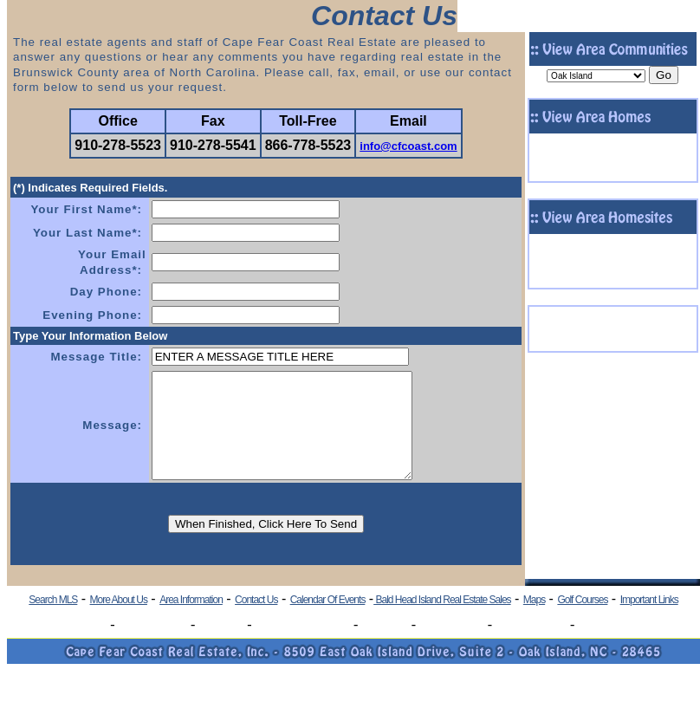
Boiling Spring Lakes (303, 647)
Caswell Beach (153, 647)
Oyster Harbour (531, 647)
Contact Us (256, 621)
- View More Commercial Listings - (612, 346)
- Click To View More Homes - (612, 176)
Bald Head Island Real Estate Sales (442, 621)
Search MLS (53, 621)
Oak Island (82, 647)
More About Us (119, 621)
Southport (221, 647)
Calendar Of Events (328, 621)
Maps (534, 621)
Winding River (452, 647)
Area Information (191, 621)
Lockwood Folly (614, 647)
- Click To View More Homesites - (613, 283)
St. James (384, 647)
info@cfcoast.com (408, 146)
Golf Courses (582, 621)
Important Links (649, 621)
